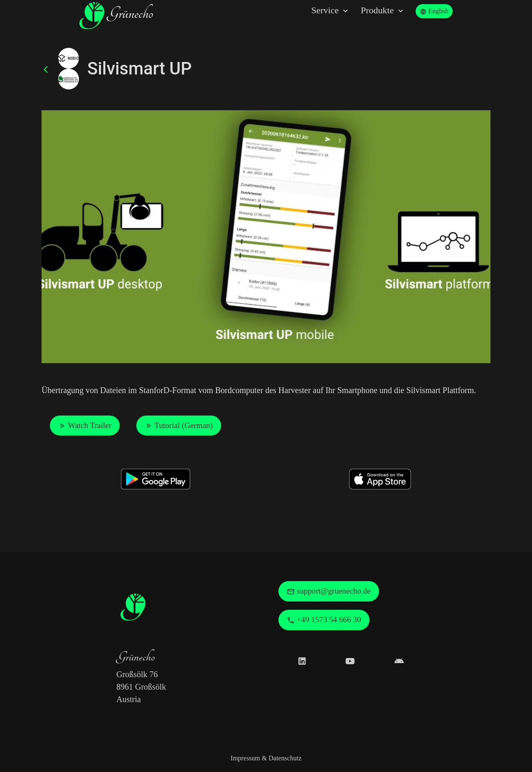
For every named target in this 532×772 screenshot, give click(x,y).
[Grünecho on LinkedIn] (302, 661)
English (434, 11)
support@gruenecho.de (329, 591)
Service (331, 11)
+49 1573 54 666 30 (324, 620)
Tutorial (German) (179, 426)
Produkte (383, 11)
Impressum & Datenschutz (266, 758)
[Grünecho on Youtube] (350, 661)
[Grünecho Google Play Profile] (399, 661)
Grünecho (116, 16)
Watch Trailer (85, 426)
